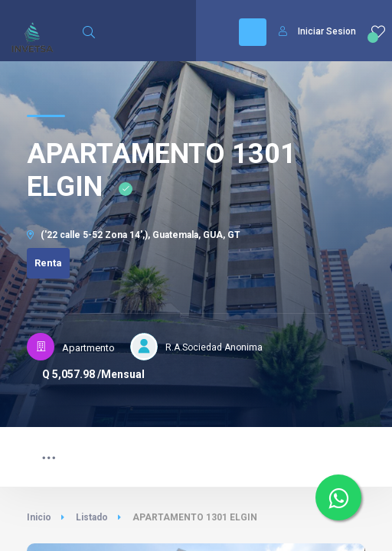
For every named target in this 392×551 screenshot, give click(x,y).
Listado (92, 517)
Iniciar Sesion (317, 31)
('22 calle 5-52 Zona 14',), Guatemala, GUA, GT (134, 235)
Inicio (39, 517)
